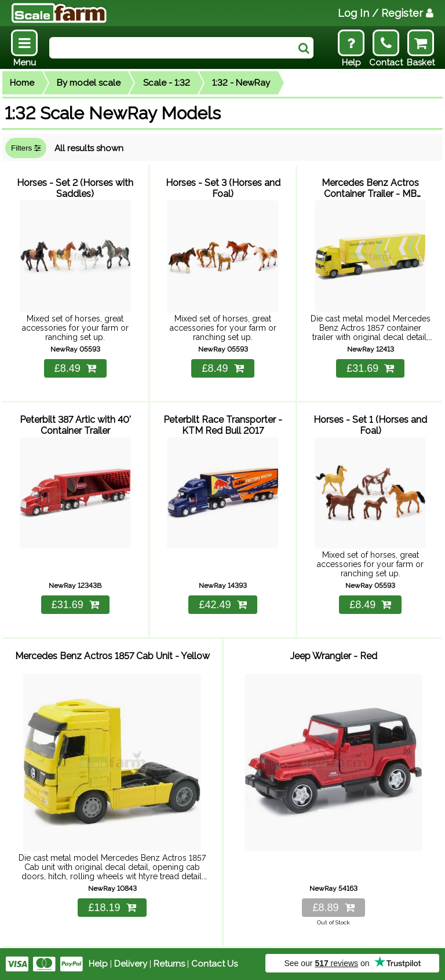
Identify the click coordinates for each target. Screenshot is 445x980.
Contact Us (214, 964)
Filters (26, 148)
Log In (386, 13)
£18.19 (112, 908)
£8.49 (75, 368)
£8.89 (333, 908)
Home (22, 83)
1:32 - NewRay (241, 83)
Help (98, 964)
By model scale (89, 83)
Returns (169, 964)
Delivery (131, 964)
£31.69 (370, 368)
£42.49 (222, 605)
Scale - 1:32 (167, 83)
